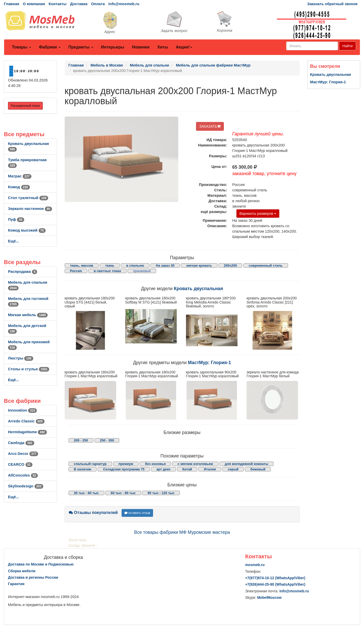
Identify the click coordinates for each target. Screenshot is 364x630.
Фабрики (50, 47)
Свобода (21, 443)
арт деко (163, 469)
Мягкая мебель (28, 315)
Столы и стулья (29, 369)
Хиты (163, 47)
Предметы (81, 47)
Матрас (20, 176)
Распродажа (23, 272)
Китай (187, 469)
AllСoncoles (23, 475)
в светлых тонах (108, 271)
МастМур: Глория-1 (210, 363)
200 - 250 (81, 440)
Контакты (58, 4)
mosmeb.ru (255, 565)
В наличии (83, 469)
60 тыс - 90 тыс (123, 493)
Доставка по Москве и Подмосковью (41, 564)
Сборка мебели (22, 571)
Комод (19, 187)
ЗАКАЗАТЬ (210, 126)
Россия (76, 271)
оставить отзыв (137, 513)
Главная (12, 4)
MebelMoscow (269, 598)
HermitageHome (27, 432)
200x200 (230, 265)
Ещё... (14, 241)
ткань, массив (82, 265)
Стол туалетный (28, 198)
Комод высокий (27, 230)
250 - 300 (107, 440)
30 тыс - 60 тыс (86, 493)
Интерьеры (113, 47)
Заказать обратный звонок (332, 4)
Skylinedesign (26, 486)
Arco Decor (23, 454)
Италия (210, 469)
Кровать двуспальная (198, 289)
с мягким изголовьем (195, 464)
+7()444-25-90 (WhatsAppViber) (275, 584)
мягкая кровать (199, 265)
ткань (110, 265)
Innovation (22, 410)
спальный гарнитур (90, 464)
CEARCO (20, 464)
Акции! (184, 47)
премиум (126, 464)
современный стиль (266, 265)
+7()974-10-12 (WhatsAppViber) (275, 578)
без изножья (155, 464)
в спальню (135, 265)
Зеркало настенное (30, 209)
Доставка (79, 4)
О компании (34, 4)
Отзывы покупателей (93, 513)
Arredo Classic (26, 421)
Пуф (16, 219)
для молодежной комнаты (247, 464)
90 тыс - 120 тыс (161, 493)
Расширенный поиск (25, 106)
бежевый (258, 469)
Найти (348, 46)
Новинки (141, 47)
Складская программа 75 (124, 469)
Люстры (21, 358)
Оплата (98, 4)
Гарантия (16, 584)
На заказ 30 (165, 265)
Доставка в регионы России (33, 577)
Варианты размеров (258, 214)
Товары (22, 47)
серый (233, 469)
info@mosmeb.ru (124, 4)
